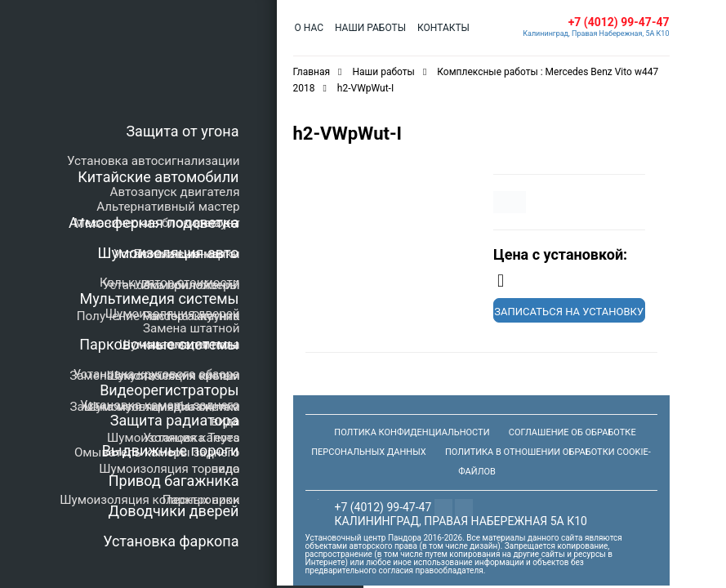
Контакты (443, 28)
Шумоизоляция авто (169, 253)
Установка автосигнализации (153, 161)
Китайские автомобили (158, 177)
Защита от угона (182, 131)
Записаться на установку (569, 312)
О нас (309, 28)
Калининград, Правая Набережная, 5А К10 (596, 33)
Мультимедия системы (159, 298)
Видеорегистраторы (169, 390)
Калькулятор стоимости (170, 283)
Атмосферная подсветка (154, 223)
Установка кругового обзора (157, 374)
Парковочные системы (159, 344)
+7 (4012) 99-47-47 (619, 22)
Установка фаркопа (171, 541)
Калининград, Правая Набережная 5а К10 (461, 521)
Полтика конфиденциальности (412, 432)
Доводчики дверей (174, 511)
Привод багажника (174, 481)
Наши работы (370, 28)
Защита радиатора (175, 420)
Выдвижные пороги (171, 450)
